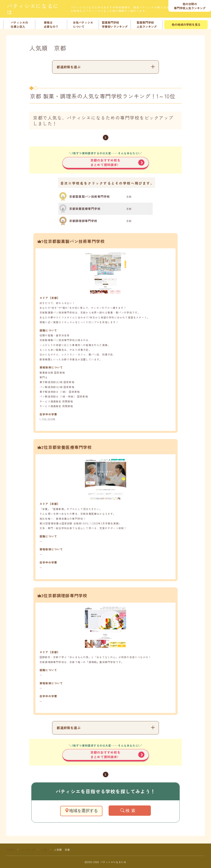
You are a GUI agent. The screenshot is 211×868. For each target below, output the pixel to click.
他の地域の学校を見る (186, 24)
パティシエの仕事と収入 (19, 24)
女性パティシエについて (83, 24)
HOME (10, 850)
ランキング (28, 850)
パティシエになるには (36, 9)
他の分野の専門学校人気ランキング (190, 6)
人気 (44, 850)
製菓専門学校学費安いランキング (115, 24)
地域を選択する (81, 811)
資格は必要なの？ (51, 24)
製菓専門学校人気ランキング (147, 24)
